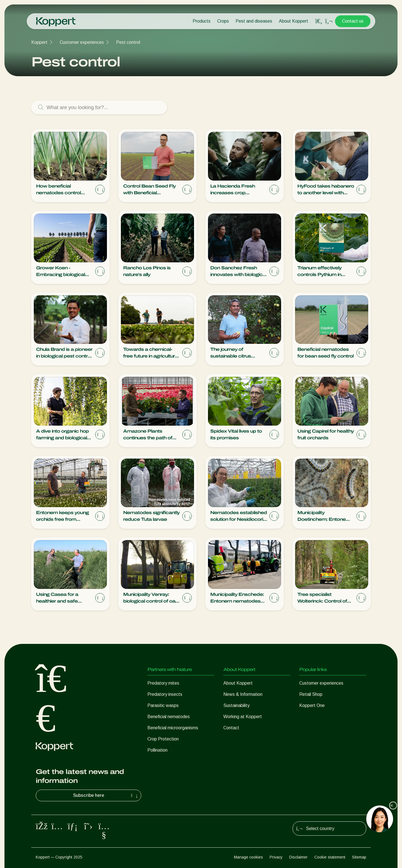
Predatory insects (165, 694)
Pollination (157, 750)
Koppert (39, 42)
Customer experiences (82, 42)
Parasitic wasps (163, 705)
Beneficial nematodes (169, 717)
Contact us (353, 21)
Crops (223, 21)
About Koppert (294, 21)
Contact (231, 728)
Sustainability (236, 705)
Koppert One (312, 705)
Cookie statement (330, 857)
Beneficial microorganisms (173, 728)
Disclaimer (298, 857)
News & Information (243, 694)
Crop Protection (163, 739)
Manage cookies (248, 857)
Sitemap (359, 857)
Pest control (128, 42)
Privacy (276, 857)
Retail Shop (311, 694)
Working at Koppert (243, 717)
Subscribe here (106, 795)
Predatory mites (163, 683)
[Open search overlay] (319, 21)
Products (202, 21)
